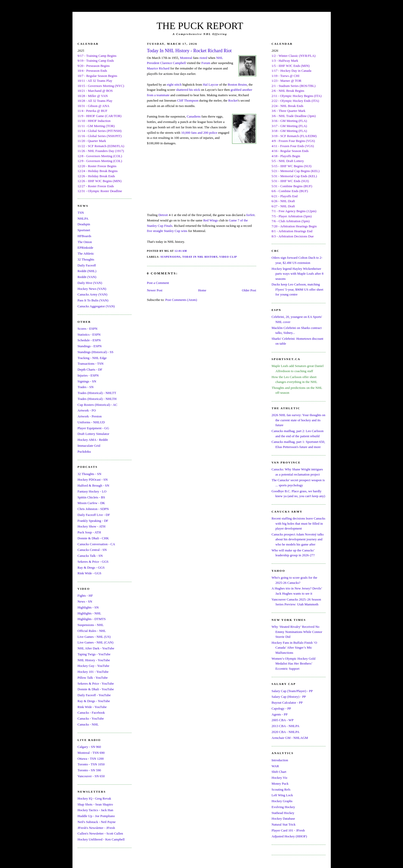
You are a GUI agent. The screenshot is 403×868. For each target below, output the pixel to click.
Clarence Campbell (173, 63)
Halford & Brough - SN (94, 485)
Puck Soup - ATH (89, 532)
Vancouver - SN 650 (91, 776)
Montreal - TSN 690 (91, 753)
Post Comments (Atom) (181, 300)
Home (202, 290)
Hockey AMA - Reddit (93, 440)
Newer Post (155, 290)
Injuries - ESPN (88, 375)
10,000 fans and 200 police (199, 133)
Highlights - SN (88, 607)
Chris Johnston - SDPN (93, 509)
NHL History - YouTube (94, 660)
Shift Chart (279, 772)
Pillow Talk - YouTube (93, 678)
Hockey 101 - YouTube (93, 672)
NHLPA (83, 218)
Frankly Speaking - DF (93, 521)
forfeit (250, 215)
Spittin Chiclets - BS (91, 497)
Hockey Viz (280, 778)
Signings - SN (87, 381)
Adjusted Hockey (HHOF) (289, 836)
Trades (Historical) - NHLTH (97, 399)
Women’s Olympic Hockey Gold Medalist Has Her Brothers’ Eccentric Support (294, 664)
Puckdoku (84, 451)
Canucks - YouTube (91, 718)
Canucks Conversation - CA (96, 544)
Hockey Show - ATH (92, 526)
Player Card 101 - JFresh (288, 830)
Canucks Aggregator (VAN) (96, 306)
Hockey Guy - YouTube (94, 666)
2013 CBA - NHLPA (286, 726)
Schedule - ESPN (89, 340)
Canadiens (194, 116)
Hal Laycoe (210, 84)
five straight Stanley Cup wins (167, 231)
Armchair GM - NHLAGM (290, 738)
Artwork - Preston (90, 416)
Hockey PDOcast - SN (93, 480)
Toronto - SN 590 (89, 770)
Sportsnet (84, 230)
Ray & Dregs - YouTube (94, 701)
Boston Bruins (237, 84)
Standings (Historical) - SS (96, 352)
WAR (275, 766)
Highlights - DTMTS (92, 619)
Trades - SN (86, 387)
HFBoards (84, 236)
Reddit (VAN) (87, 277)
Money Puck (280, 784)
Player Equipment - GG (93, 428)
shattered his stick (188, 90)
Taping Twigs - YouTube (94, 654)
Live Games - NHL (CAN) (96, 642)
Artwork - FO (87, 410)
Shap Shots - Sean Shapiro (95, 804)
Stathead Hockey (283, 813)
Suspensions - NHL (91, 625)
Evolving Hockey (283, 807)
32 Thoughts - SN (90, 474)
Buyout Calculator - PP (287, 703)
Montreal (186, 58)
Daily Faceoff (87, 265)
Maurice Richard (158, 68)
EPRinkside (85, 248)
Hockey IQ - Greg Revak (94, 798)
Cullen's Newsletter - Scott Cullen (100, 833)
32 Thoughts (86, 259)
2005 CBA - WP (283, 720)
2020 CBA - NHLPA (286, 732)
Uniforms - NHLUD (91, 422)
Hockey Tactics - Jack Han (95, 810)
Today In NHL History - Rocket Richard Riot (189, 51)
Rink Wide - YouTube (92, 707)
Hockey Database (283, 818)
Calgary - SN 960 (89, 747)
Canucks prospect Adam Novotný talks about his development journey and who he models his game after (298, 539)
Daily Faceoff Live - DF (94, 515)
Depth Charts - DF (90, 369)
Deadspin (84, 224)
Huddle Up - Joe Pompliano (96, 816)
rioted (203, 58)
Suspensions (170, 257)
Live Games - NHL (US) (94, 637)
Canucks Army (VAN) (93, 294)
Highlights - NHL (89, 613)
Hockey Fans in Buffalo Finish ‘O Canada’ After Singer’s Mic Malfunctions (294, 648)
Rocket (233, 100)
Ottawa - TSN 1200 (91, 759)
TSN (81, 213)
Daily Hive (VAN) (90, 283)
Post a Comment (158, 283)
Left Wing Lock (282, 795)
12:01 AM (181, 251)
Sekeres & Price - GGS (93, 562)
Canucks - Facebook (91, 713)
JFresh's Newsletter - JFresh (96, 828)
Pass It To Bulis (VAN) (93, 300)
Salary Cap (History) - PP (289, 697)
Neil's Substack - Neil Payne (97, 822)
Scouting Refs (281, 789)
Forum (206, 63)
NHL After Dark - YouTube (96, 648)
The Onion (85, 242)
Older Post (249, 290)
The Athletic (86, 253)
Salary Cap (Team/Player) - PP (292, 691)
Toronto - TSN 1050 (91, 764)
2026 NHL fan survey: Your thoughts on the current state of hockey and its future (299, 420)
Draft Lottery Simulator (93, 434)
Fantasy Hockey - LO (92, 491)
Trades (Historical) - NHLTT (97, 393)
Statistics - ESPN (89, 334)
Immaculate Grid (89, 446)
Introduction (280, 760)
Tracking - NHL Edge (92, 358)
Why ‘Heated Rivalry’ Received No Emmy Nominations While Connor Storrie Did (297, 632)
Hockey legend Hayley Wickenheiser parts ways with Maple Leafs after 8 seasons (298, 274)
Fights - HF (85, 596)
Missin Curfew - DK (91, 503)
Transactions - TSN (91, 364)
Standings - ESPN (90, 346)
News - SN (85, 601)
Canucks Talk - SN (90, 556)
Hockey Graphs (282, 801)
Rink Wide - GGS (90, 573)
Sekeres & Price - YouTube (96, 683)
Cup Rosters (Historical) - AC (98, 405)
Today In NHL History (200, 257)
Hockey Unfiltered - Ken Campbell (101, 839)
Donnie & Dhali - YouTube (96, 689)
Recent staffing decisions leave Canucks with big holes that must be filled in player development (299, 523)
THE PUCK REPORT (200, 26)
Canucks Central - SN (92, 550)
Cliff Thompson (188, 100)
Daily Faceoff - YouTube (94, 695)
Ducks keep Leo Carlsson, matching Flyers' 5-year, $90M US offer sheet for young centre (297, 289)
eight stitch (174, 84)
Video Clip (228, 257)
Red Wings (211, 220)
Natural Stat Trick (284, 824)
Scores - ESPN (88, 329)
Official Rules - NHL (92, 631)
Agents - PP (280, 714)
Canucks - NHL (88, 724)
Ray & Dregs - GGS (91, 567)
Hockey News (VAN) (92, 289)
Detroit (163, 215)
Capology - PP (281, 708)
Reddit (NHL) (87, 271)
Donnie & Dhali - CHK (93, 538)
